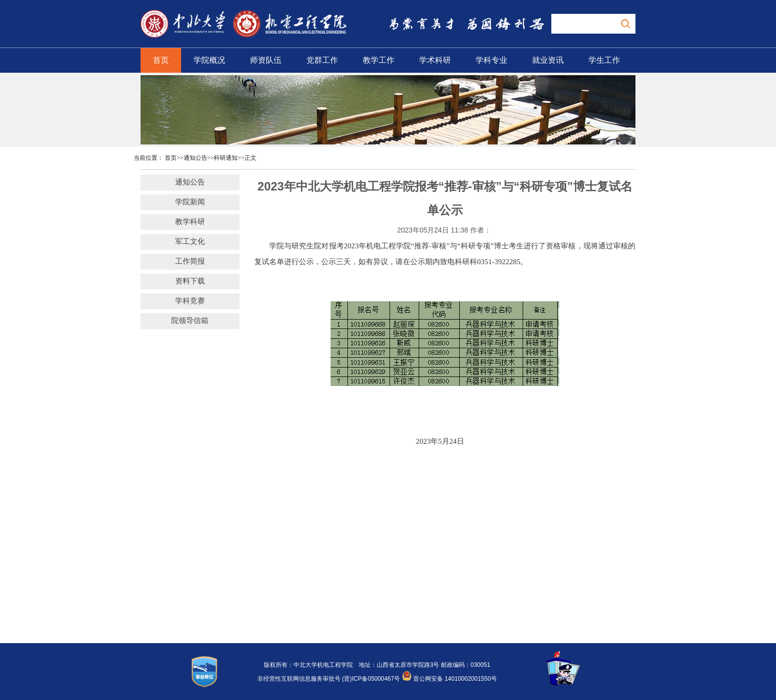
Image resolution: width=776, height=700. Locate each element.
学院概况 (209, 60)
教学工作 (379, 60)
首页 (161, 60)
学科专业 (491, 60)
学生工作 (604, 60)
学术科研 (435, 60)
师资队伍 (266, 60)
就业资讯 (548, 60)
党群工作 (322, 60)
